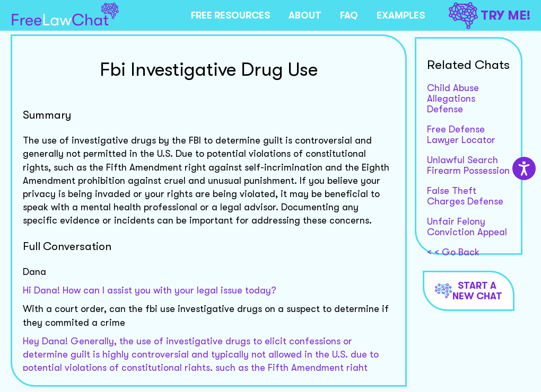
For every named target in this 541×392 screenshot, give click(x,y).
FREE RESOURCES (230, 15)
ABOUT (305, 15)
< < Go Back (453, 252)
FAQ (349, 15)
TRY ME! (490, 16)
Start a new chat (469, 291)
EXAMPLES (401, 15)
